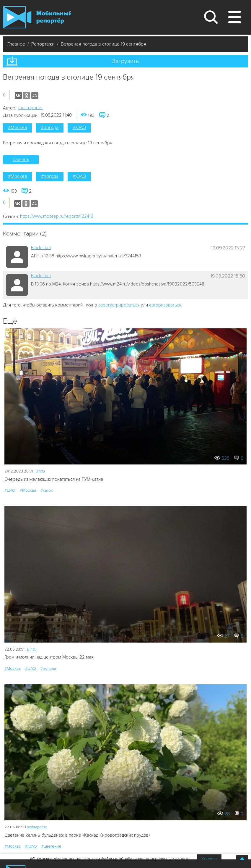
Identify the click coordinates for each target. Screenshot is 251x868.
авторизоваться (165, 305)
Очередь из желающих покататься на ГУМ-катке (54, 479)
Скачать (21, 159)
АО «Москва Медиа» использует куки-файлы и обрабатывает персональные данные (110, 859)
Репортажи (43, 44)
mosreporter (31, 108)
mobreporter (37, 827)
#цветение (51, 846)
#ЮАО (79, 128)
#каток (47, 490)
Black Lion (41, 248)
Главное (16, 44)
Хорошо (209, 859)
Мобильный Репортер (37, 17)
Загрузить (125, 61)
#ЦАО (10, 490)
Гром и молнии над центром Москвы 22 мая (49, 657)
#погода (50, 128)
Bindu (40, 471)
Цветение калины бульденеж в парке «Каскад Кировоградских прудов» (77, 835)
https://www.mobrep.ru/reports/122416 (57, 216)
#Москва (17, 128)
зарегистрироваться (119, 305)
